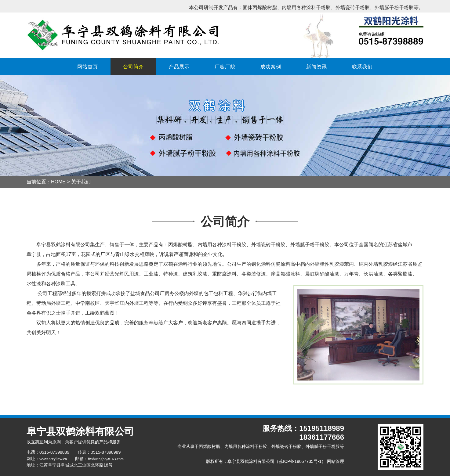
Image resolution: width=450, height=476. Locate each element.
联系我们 (362, 67)
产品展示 (179, 67)
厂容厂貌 (225, 67)
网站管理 (336, 461)
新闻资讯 (317, 67)
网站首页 (88, 67)
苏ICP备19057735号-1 (300, 461)
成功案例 (271, 67)
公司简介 (133, 67)
